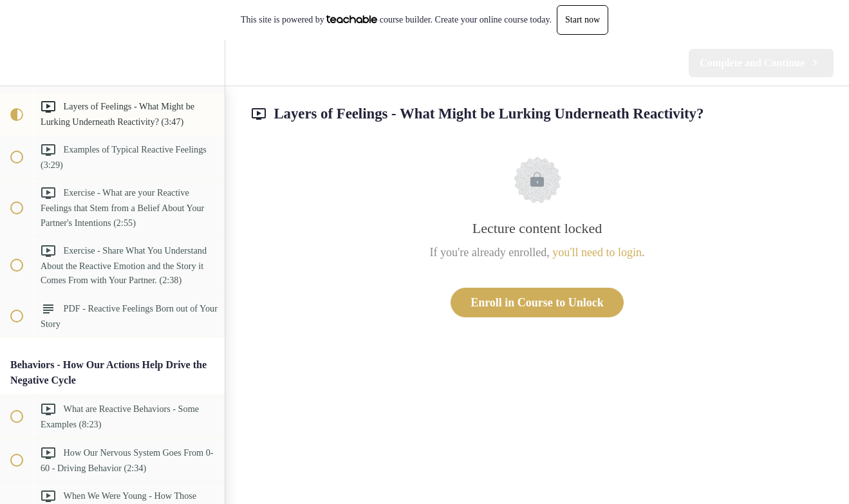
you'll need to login (597, 252)
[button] (16, 63)
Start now (583, 20)
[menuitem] (209, 63)
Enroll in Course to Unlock (537, 303)
